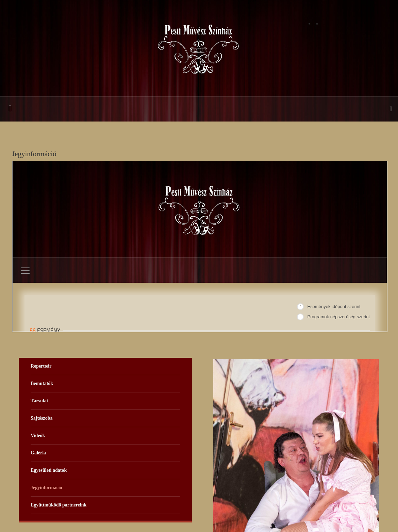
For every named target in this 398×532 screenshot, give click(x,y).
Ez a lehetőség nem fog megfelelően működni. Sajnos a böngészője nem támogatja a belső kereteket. (200, 246)
